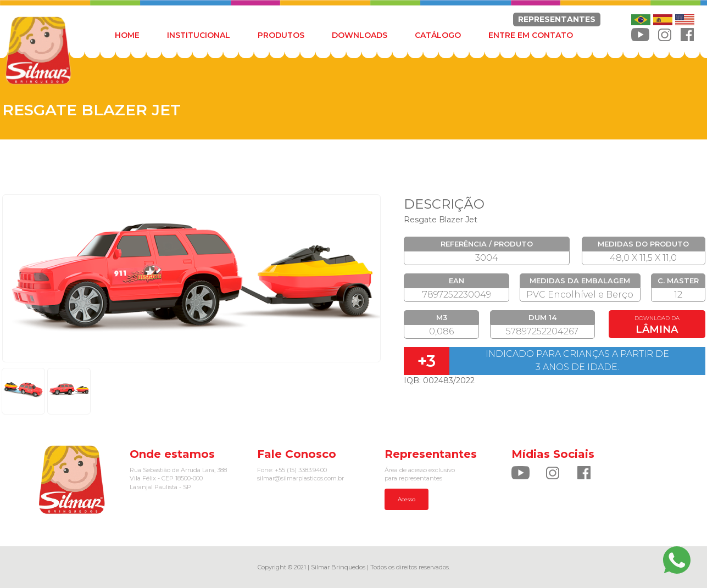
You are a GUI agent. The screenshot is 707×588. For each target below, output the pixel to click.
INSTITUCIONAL (199, 35)
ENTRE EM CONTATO (531, 35)
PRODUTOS (281, 35)
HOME (127, 35)
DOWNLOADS (360, 35)
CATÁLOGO (438, 35)
